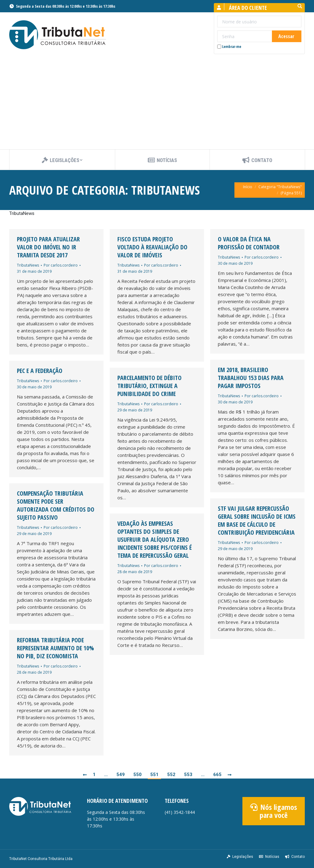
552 (171, 775)
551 (154, 775)
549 (121, 775)
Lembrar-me (229, 47)
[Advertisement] (157, 103)
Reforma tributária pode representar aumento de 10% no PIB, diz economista (55, 648)
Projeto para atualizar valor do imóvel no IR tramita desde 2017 (48, 247)
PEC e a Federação (40, 371)
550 (137, 775)
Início (248, 187)
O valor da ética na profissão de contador (249, 243)
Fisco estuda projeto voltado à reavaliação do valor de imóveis (152, 247)
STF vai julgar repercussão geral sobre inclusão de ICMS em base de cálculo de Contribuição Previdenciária (257, 521)
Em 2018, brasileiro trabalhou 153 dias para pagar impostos (251, 378)
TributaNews (28, 265)
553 (188, 775)
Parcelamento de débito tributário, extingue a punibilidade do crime (149, 386)
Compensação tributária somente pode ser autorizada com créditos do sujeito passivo (56, 505)
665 (217, 775)
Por (61, 265)
